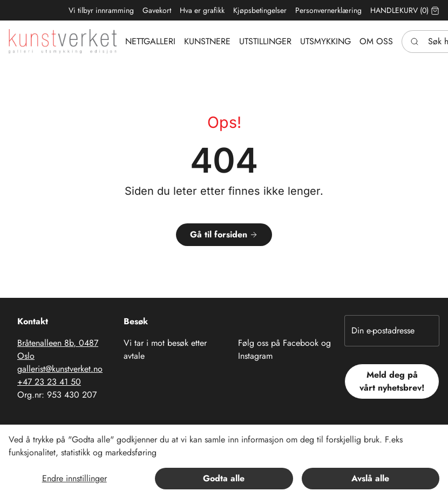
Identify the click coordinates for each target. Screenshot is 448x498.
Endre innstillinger (74, 478)
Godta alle (224, 478)
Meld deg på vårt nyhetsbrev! (392, 381)
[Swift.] (63, 41)
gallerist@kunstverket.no (60, 369)
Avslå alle (370, 478)
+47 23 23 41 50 (49, 382)
